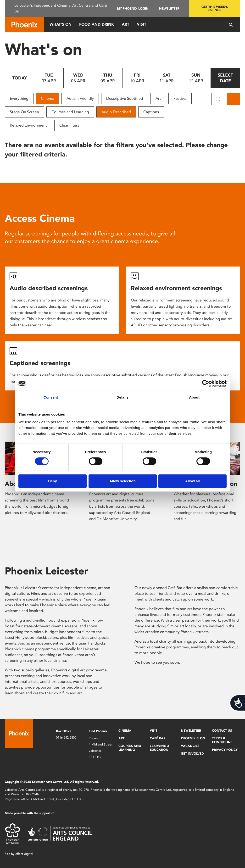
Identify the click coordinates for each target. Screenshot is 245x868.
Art (125, 24)
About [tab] (194, 397)
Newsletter (169, 8)
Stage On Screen (24, 112)
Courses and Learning (70, 112)
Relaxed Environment (28, 125)
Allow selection (122, 481)
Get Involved (192, 754)
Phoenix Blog (193, 738)
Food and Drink (97, 24)
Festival (180, 98)
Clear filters (69, 125)
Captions (151, 112)
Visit (142, 24)
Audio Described (116, 112)
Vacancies (190, 746)
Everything (19, 98)
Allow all (192, 481)
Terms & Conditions (222, 740)
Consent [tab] (51, 397)
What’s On (61, 24)
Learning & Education (160, 748)
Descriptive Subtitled (125, 98)
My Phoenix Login (133, 8)
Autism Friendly (80, 98)
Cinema (47, 98)
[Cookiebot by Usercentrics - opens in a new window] (206, 384)
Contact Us (222, 731)
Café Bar (158, 738)
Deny (53, 481)
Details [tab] (122, 397)
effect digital (24, 854)
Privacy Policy (225, 750)
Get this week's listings (215, 8)
